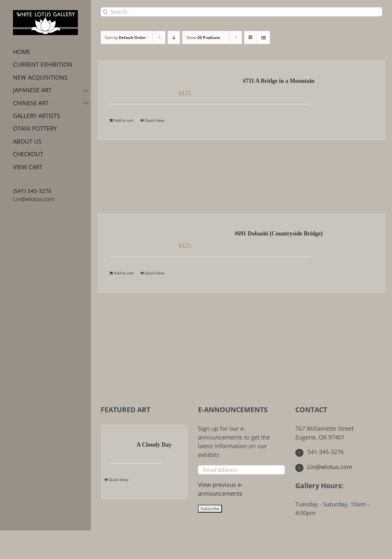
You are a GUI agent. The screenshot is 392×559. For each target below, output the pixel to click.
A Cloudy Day (154, 445)
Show (203, 38)
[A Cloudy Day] (116, 445)
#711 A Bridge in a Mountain (279, 81)
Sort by (125, 38)
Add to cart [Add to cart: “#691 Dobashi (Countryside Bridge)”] (124, 273)
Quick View (154, 120)
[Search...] (241, 12)
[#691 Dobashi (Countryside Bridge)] (135, 234)
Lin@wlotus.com (34, 199)
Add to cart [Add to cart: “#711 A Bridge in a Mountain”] (124, 120)
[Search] (105, 12)
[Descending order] (174, 38)
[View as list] (263, 38)
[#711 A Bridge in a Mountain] (135, 82)
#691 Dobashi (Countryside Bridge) (279, 234)
